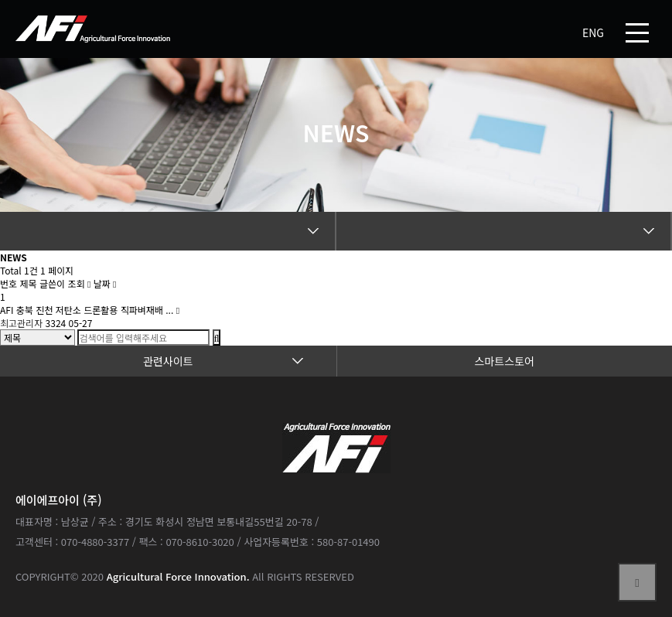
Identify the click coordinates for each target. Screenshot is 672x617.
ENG (593, 32)
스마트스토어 (505, 361)
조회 (79, 283)
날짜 (105, 283)
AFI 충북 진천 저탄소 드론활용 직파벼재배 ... (88, 310)
